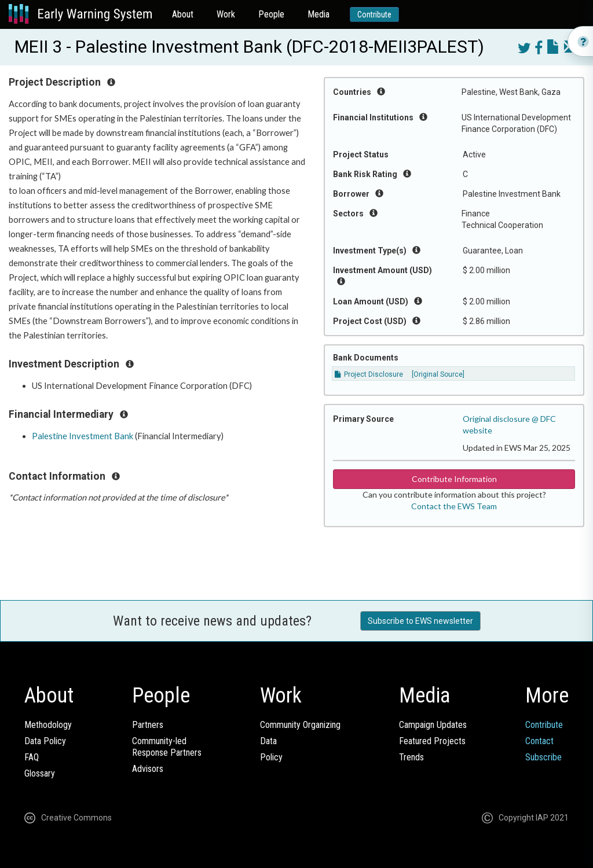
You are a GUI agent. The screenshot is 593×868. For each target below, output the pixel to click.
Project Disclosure (369, 374)
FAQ (32, 757)
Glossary (40, 773)
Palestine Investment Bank (83, 436)
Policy (271, 757)
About (183, 14)
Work (226, 14)
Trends (411, 757)
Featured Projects (432, 741)
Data (268, 741)
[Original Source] (438, 374)
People (271, 14)
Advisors (148, 769)
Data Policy (45, 741)
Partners (148, 725)
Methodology (48, 725)
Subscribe (543, 757)
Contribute (374, 14)
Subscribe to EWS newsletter (420, 621)
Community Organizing (300, 725)
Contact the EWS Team (454, 506)
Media (319, 14)
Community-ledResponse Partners (167, 747)
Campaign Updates (433, 725)
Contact (539, 741)
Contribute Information (454, 479)
